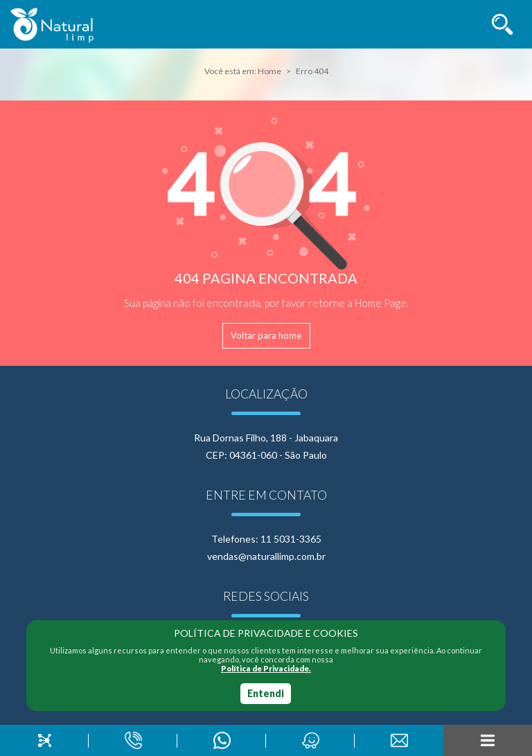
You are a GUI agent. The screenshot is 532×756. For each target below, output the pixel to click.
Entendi (266, 693)
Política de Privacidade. (266, 668)
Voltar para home (266, 335)
